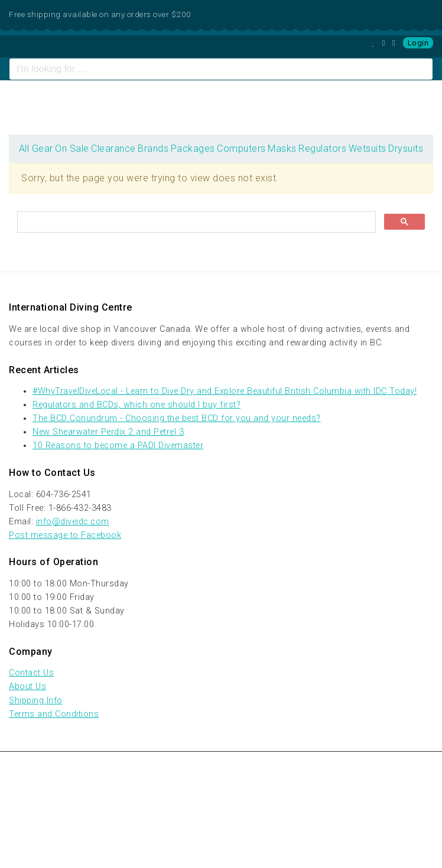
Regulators (322, 149)
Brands (153, 149)
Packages (193, 149)
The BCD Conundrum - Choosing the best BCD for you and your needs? (177, 418)
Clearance (113, 149)
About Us (27, 686)
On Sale (72, 149)
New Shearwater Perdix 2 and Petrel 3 (108, 432)
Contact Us (31, 673)
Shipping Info (36, 701)
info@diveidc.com (73, 522)
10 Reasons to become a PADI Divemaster (118, 446)
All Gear (36, 149)
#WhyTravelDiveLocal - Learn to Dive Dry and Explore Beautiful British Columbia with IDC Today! (225, 391)
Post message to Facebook (65, 535)
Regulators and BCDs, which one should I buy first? (136, 405)
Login (418, 43)
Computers (241, 149)
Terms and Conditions (54, 714)
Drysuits (406, 149)
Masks (282, 149)
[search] (195, 223)
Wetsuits (368, 149)
